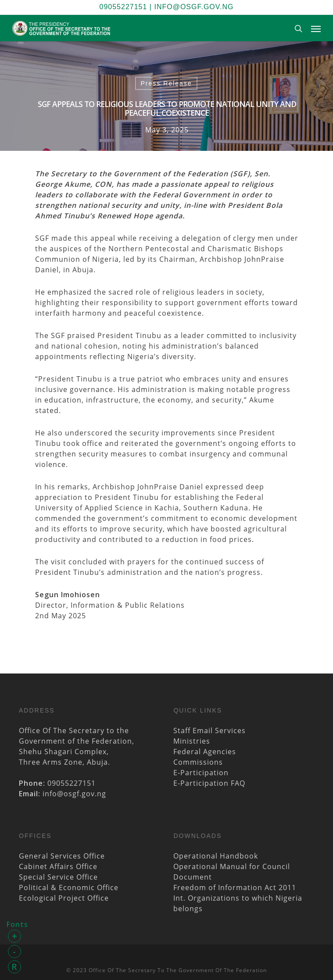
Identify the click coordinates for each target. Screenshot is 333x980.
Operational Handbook (216, 856)
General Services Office (62, 856)
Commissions (198, 762)
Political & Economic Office (69, 887)
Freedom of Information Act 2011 (235, 887)
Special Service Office (58, 877)
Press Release (166, 83)
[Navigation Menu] (316, 29)
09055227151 (124, 7)
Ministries (192, 741)
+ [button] (15, 936)
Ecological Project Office (64, 898)
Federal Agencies (205, 752)
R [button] (14, 967)
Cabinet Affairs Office (58, 866)
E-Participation (201, 773)
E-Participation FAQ (209, 783)
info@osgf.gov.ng (194, 7)
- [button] (14, 951)
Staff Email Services (209, 731)
